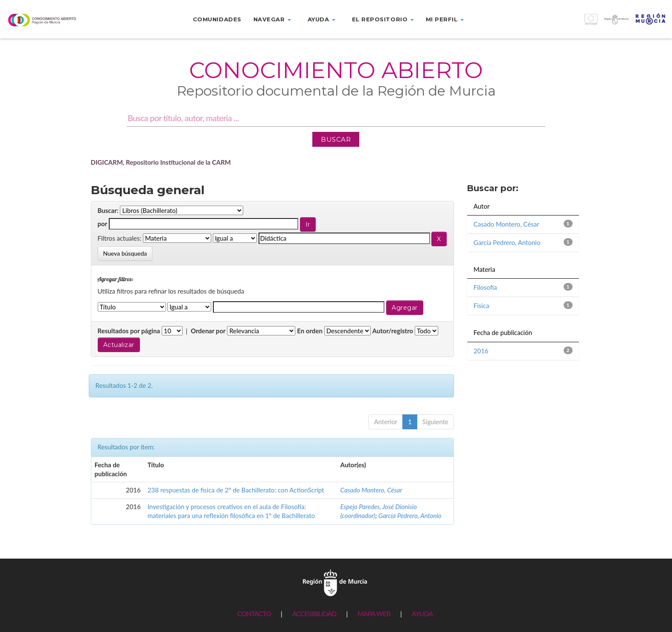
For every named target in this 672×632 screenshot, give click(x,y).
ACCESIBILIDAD (314, 613)
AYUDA (422, 613)
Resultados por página (129, 331)
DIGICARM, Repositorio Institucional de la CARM (161, 162)
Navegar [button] (272, 19)
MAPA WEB (374, 613)
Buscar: (108, 210)
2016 (481, 351)
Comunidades (217, 19)
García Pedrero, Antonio (410, 516)
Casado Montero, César (371, 490)
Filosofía (485, 287)
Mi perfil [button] (445, 19)
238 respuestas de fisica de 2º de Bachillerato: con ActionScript (236, 490)
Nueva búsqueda (125, 253)
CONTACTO (254, 613)
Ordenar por (208, 331)
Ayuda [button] (321, 19)
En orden (310, 331)
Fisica (481, 306)
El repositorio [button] (383, 19)
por (103, 224)
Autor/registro (393, 331)
